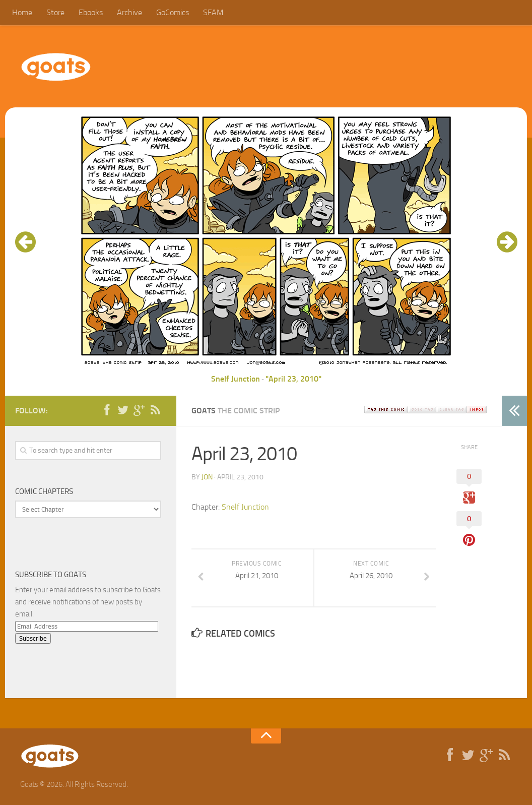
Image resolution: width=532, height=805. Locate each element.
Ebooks (91, 12)
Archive (129, 12)
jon (207, 477)
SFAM (213, 12)
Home (22, 12)
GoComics (173, 12)
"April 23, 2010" (293, 379)
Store (55, 12)
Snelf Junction (236, 379)
